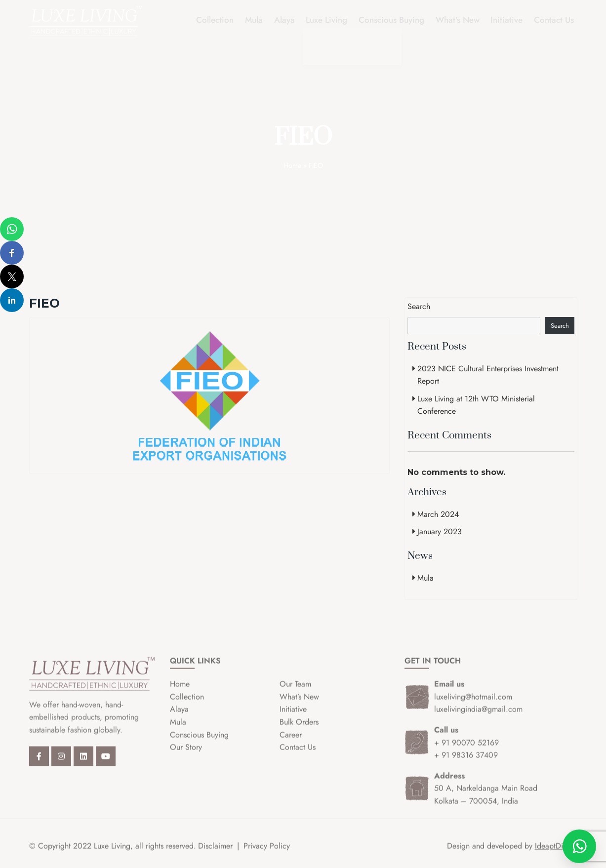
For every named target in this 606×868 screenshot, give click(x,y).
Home (292, 165)
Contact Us (555, 20)
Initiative (509, 20)
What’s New (461, 20)
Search (419, 306)
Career (291, 743)
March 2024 (438, 514)
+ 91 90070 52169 (466, 751)
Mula (263, 20)
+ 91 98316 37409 (466, 763)
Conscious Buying (396, 20)
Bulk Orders (299, 730)
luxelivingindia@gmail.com (478, 717)
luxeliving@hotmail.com (473, 705)
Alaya (292, 20)
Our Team (295, 692)
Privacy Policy (267, 854)
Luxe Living (333, 20)
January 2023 (440, 532)
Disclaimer (215, 854)
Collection (225, 20)
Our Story (186, 755)
